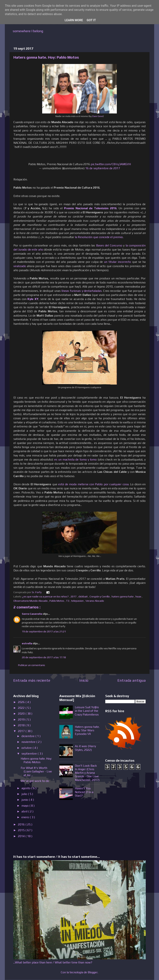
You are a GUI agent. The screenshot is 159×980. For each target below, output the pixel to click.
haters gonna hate (123, 596)
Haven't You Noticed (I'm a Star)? (84, 792)
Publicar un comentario (32, 665)
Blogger (93, 972)
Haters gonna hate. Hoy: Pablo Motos (36, 760)
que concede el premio (108, 237)
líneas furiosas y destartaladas (82, 291)
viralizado (20, 266)
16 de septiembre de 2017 (103, 168)
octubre (27, 748)
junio (25, 800)
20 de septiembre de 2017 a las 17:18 (44, 657)
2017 (74, 596)
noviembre (29, 742)
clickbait (83, 596)
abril (25, 811)
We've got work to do (35, 781)
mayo (25, 806)
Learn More (74, 20)
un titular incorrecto (117, 262)
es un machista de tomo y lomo (75, 459)
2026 (22, 702)
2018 (22, 725)
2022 (22, 708)
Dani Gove (98, 116)
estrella (27, 643)
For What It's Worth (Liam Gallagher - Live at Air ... (36, 771)
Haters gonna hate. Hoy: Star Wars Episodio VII (87, 730)
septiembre (29, 754)
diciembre (28, 736)
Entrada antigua (132, 680)
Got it (91, 20)
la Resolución (84, 237)
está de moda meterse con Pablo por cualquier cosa (93, 484)
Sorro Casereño (32, 614)
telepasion (78, 601)
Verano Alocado (95, 601)
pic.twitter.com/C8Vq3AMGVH (111, 164)
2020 (22, 714)
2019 (22, 720)
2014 (22, 836)
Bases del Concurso (109, 245)
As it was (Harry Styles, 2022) (85, 748)
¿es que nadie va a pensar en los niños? (46, 596)
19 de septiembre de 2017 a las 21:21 (44, 631)
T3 (68, 601)
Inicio (84, 680)
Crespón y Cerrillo (100, 596)
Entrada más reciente (32, 680)
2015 (22, 830)
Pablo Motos (57, 601)
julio (25, 794)
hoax (139, 596)
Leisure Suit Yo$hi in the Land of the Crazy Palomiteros (87, 711)
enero (26, 817)
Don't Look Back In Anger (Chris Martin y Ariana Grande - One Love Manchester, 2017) (87, 773)
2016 (22, 824)
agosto (26, 788)
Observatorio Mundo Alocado (31, 601)
